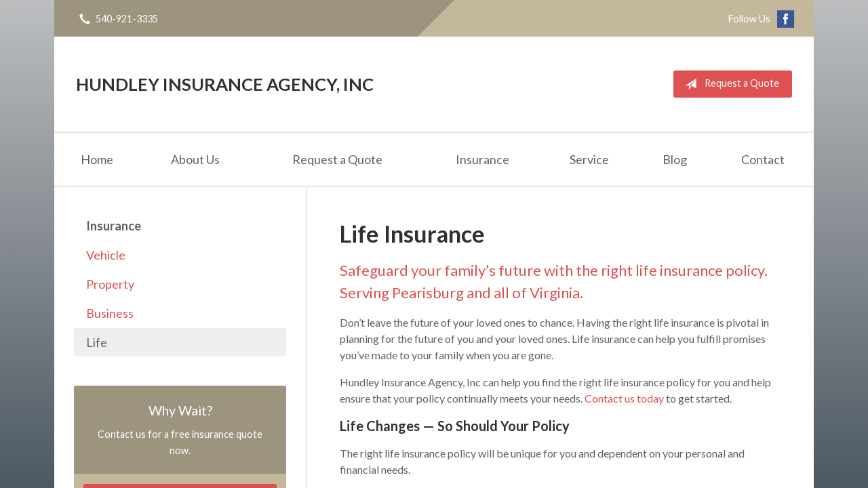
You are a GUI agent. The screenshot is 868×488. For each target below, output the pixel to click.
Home (97, 159)
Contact (763, 159)
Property (110, 284)
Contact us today (624, 398)
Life (97, 342)
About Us (195, 159)
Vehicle (106, 255)
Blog (675, 159)
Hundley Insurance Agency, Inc (225, 84)
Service (589, 159)
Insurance (482, 159)
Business (110, 313)
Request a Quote (729, 84)
